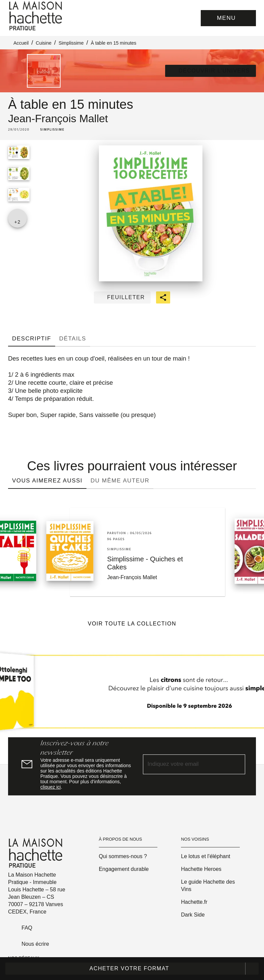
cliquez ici (51, 787)
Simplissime (71, 43)
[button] (211, 71)
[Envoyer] (237, 764)
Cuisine (44, 43)
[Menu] (228, 18)
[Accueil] (36, 16)
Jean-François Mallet (58, 119)
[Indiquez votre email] (186, 765)
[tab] (32, 338)
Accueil (21, 43)
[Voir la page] (132, 694)
